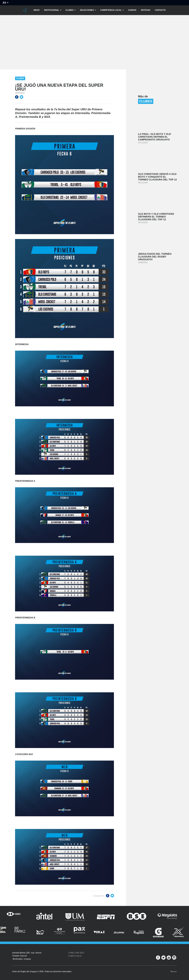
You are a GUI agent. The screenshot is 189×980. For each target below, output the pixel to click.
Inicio (37, 10)
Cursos (132, 10)
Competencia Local (111, 10)
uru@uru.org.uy (75, 956)
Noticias (146, 10)
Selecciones (87, 10)
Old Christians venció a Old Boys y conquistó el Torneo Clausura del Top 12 (157, 177)
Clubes (70, 10)
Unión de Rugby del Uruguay (25, 10)
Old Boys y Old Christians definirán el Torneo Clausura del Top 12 (156, 217)
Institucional (52, 10)
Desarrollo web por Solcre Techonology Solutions (174, 971)
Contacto (160, 10)
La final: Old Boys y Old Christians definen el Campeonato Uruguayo (154, 137)
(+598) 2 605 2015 (76, 953)
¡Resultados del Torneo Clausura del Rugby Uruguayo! (155, 257)
